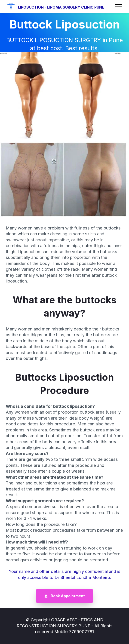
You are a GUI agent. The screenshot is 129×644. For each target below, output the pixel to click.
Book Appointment (65, 596)
